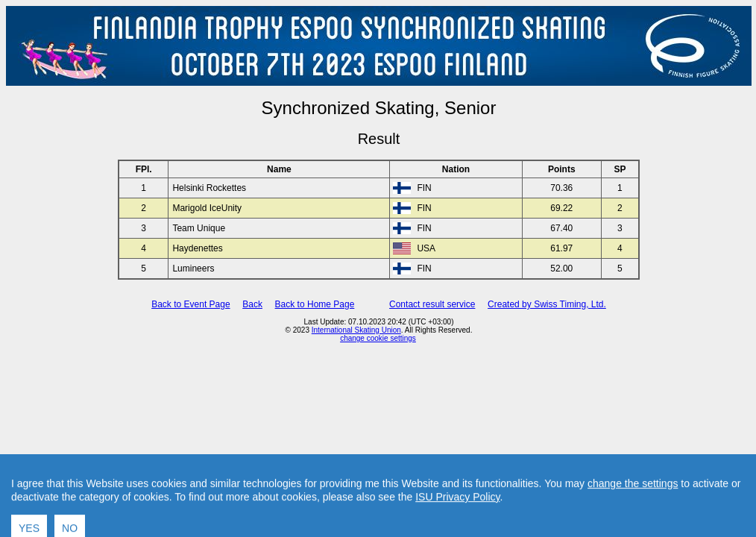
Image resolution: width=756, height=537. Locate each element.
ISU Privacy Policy (457, 521)
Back (252, 304)
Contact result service (432, 304)
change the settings (633, 507)
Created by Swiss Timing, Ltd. (547, 304)
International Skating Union (356, 330)
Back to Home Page (315, 304)
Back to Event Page (190, 304)
